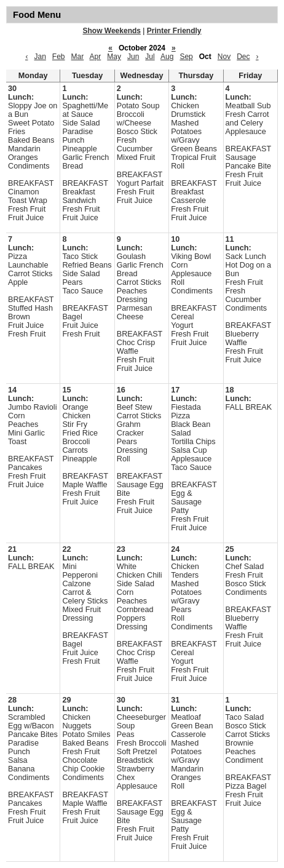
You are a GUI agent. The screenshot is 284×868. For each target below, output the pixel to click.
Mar (78, 57)
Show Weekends (112, 31)
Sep (186, 57)
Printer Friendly (174, 31)
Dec (243, 57)
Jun (133, 57)
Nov (224, 57)
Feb (59, 57)
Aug (167, 57)
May (114, 57)
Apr (96, 57)
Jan (40, 57)
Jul (150, 57)
